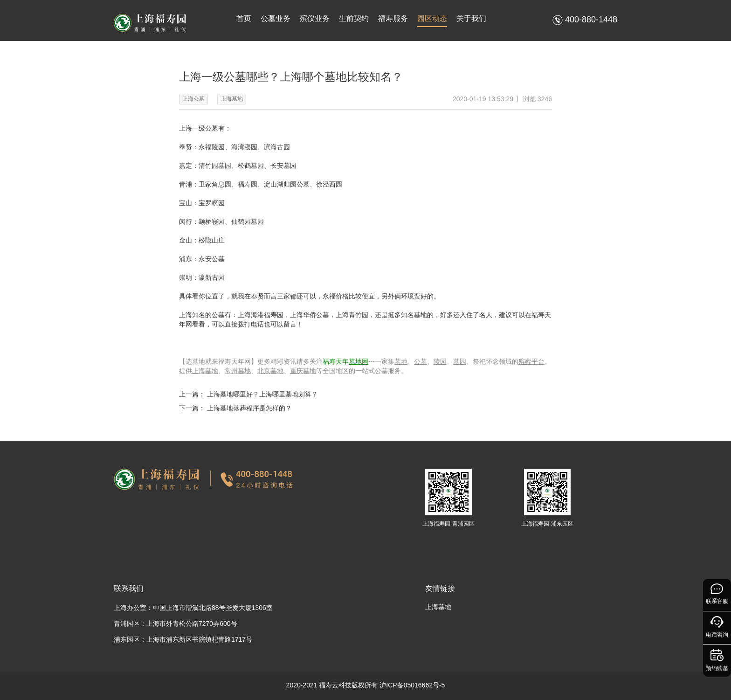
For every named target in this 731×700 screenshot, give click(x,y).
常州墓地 (238, 371)
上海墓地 (205, 371)
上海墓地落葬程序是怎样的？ (249, 408)
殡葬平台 (531, 361)
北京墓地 (270, 371)
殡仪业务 (315, 18)
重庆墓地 (303, 371)
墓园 (460, 361)
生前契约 (354, 18)
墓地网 (359, 361)
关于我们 (471, 18)
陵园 (440, 361)
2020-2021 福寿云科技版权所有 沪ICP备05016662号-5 (366, 685)
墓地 (401, 361)
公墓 (421, 361)
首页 (244, 18)
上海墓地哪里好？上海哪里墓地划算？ (262, 394)
